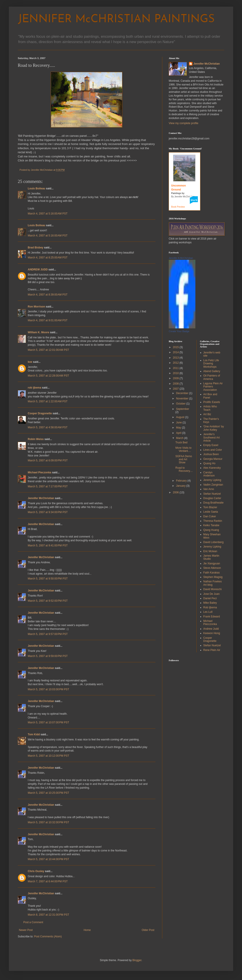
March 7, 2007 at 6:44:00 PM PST (48, 881)
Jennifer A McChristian (181, 258)
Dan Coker (210, 516)
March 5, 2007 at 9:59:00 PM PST (48, 656)
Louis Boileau (37, 188)
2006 (176, 492)
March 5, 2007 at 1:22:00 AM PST (48, 401)
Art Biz (207, 414)
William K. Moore (39, 332)
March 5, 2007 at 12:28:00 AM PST (48, 376)
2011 (176, 368)
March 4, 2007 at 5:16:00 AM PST (48, 214)
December (183, 393)
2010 (176, 373)
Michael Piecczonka (210, 623)
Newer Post (26, 930)
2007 (176, 389)
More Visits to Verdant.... (183, 449)
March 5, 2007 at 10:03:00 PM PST (48, 689)
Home (87, 930)
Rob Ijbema (210, 607)
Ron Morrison (36, 307)
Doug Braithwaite (213, 503)
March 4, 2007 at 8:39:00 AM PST (48, 295)
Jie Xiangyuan (212, 563)
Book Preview (178, 207)
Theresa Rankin (213, 521)
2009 (176, 378)
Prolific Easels (212, 402)
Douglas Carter (212, 498)
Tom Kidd (34, 734)
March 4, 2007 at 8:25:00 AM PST (48, 258)
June (179, 423)
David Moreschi (213, 589)
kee (30, 362)
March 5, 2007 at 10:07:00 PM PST (48, 722)
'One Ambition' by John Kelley (214, 428)
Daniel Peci (210, 598)
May (179, 428)
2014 (176, 352)
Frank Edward (212, 617)
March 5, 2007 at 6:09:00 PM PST (48, 460)
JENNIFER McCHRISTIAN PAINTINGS (116, 19)
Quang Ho (209, 463)
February (182, 481)
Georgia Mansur (213, 459)
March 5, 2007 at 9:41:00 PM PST (48, 546)
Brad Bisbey (36, 248)
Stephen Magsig (213, 577)
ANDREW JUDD (38, 270)
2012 (176, 363)
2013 (176, 358)
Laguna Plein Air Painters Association (213, 387)
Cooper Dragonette (40, 413)
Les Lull (208, 612)
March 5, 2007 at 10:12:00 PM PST (48, 756)
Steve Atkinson (212, 568)
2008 (176, 384)
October (181, 404)
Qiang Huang (211, 530)
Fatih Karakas (212, 573)
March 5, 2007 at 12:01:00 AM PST (48, 350)
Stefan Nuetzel (212, 494)
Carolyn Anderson (209, 474)
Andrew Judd (211, 629)
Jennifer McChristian (41, 498)
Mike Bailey (210, 603)
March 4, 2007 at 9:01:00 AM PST (48, 320)
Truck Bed (181, 442)
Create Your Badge (179, 331)
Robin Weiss (36, 439)
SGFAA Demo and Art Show (184, 459)
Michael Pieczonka (40, 472)
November (183, 399)
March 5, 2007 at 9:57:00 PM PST (48, 634)
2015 (176, 347)
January (181, 486)
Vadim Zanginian (213, 485)
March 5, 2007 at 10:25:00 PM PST (48, 793)
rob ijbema (35, 388)
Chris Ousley (36, 871)
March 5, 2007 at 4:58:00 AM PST (48, 427)
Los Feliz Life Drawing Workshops (211, 364)
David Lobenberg (213, 542)
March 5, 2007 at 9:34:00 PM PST (48, 512)
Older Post (148, 930)
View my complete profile (183, 123)
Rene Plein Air (212, 650)
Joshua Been (211, 454)
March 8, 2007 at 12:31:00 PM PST (48, 915)
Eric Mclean (210, 551)
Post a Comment (33, 922)
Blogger (137, 960)
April (179, 433)
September (183, 409)
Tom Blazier (210, 507)
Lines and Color (213, 450)
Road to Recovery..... (184, 471)
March (180, 438)
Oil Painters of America (212, 377)
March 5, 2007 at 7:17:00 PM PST (48, 486)
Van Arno (209, 489)
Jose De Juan (211, 594)
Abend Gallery (212, 371)
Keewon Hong (212, 633)
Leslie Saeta (211, 512)
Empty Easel (211, 445)
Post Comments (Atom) (48, 936)
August (181, 417)
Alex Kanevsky (212, 468)
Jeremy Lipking (212, 480)
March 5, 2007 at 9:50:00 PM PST (48, 579)
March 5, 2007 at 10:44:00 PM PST (48, 859)
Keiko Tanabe (211, 525)
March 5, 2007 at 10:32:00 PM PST (48, 822)
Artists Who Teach (210, 408)
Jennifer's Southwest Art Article (212, 437)
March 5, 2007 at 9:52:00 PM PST (48, 601)
